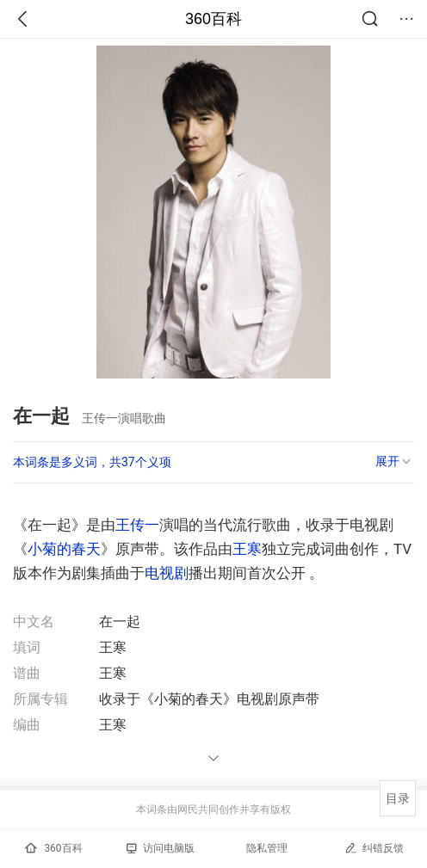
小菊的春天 (64, 549)
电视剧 (167, 573)
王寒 (247, 549)
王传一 (137, 525)
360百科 (213, 19)
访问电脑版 (161, 848)
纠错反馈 (374, 848)
